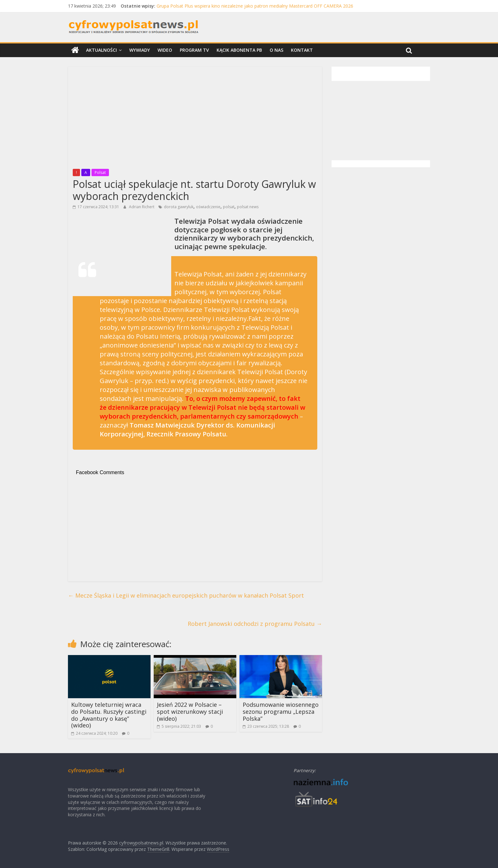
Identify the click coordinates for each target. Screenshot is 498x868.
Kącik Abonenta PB (239, 50)
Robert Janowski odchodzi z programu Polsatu (255, 624)
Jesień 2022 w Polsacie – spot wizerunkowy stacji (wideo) (190, 711)
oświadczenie (208, 207)
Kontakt (302, 50)
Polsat (100, 172)
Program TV (194, 50)
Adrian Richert (142, 207)
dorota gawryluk (179, 207)
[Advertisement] (195, 116)
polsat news (248, 207)
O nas (276, 50)
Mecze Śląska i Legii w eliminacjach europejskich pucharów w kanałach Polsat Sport (186, 595)
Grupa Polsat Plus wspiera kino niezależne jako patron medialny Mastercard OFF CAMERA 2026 (255, 6)
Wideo (165, 50)
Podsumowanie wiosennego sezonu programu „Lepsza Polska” (281, 711)
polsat (229, 207)
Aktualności (101, 50)
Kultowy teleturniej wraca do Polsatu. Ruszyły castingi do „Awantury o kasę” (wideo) (109, 715)
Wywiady (140, 50)
